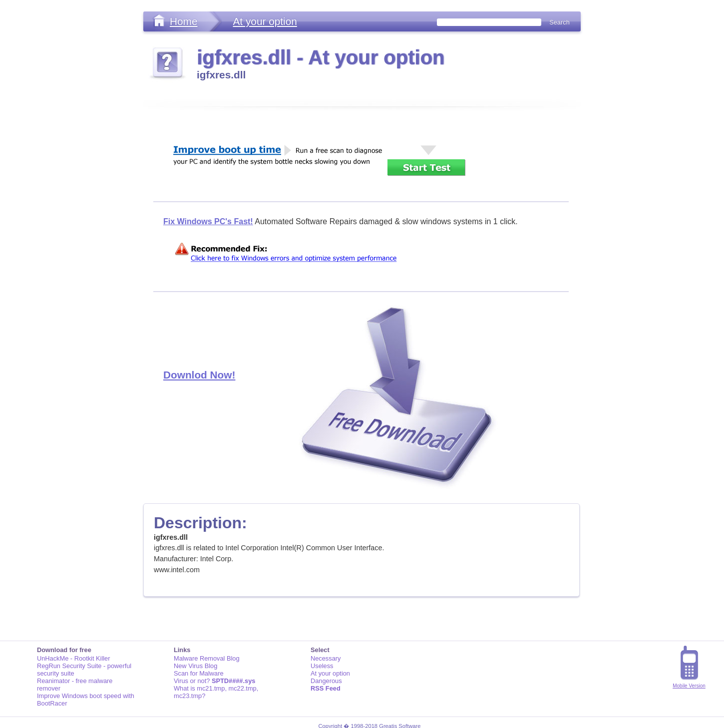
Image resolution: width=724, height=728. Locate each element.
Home (183, 21)
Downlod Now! (199, 375)
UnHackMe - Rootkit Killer (74, 658)
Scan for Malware (199, 673)
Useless (322, 666)
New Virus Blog (195, 666)
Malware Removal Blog (207, 658)
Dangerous (326, 681)
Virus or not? (214, 681)
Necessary (326, 658)
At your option (265, 21)
